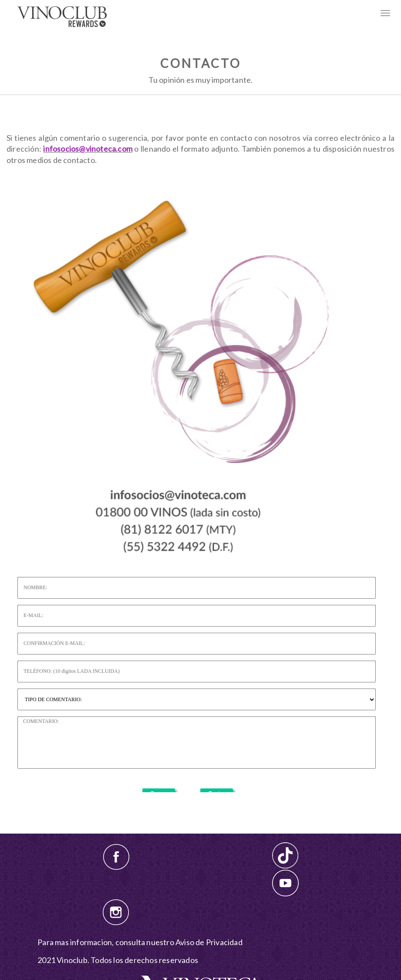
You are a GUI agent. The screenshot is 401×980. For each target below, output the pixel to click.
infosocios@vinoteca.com (88, 165)
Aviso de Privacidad (209, 942)
